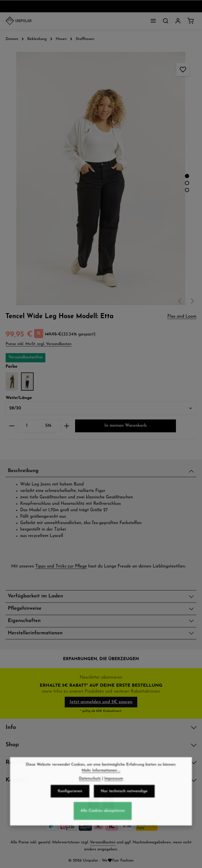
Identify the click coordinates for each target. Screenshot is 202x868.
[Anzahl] (27, 426)
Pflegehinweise (25, 608)
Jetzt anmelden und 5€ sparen (101, 702)
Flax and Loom (182, 317)
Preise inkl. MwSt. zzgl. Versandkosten (39, 344)
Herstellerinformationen (35, 633)
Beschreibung (23, 471)
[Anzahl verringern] (12, 426)
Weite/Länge (19, 398)
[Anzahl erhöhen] (67, 426)
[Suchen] (166, 21)
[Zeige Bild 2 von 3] (187, 183)
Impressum (114, 798)
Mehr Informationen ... (101, 790)
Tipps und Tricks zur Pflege (61, 566)
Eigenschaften (24, 621)
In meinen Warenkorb (126, 426)
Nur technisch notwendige (124, 810)
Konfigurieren (70, 810)
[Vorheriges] (180, 301)
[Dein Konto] (178, 21)
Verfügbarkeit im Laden (35, 596)
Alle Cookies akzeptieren (103, 830)
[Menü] (153, 21)
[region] (101, 179)
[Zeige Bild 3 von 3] (187, 190)
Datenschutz (90, 798)
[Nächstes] (192, 301)
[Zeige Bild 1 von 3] (187, 176)
